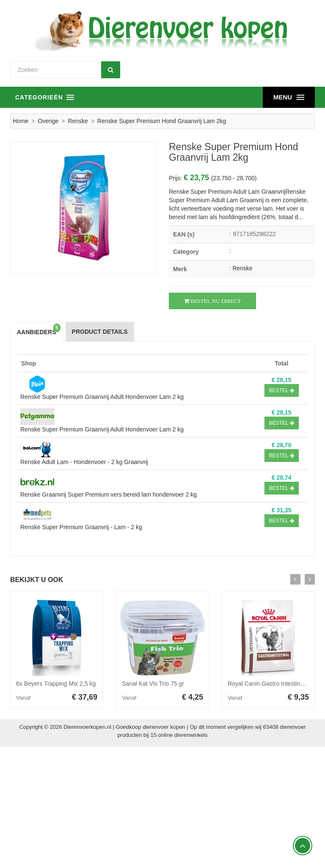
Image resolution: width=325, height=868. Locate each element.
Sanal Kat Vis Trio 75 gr (153, 684)
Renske (78, 121)
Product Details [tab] (100, 332)
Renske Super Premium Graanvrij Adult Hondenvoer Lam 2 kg (102, 397)
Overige (48, 121)
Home (21, 121)
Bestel (282, 390)
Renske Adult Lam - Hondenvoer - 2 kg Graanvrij (84, 462)
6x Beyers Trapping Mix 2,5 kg (56, 684)
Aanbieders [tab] (39, 330)
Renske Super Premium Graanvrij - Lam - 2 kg (81, 527)
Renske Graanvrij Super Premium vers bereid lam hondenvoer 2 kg (109, 494)
